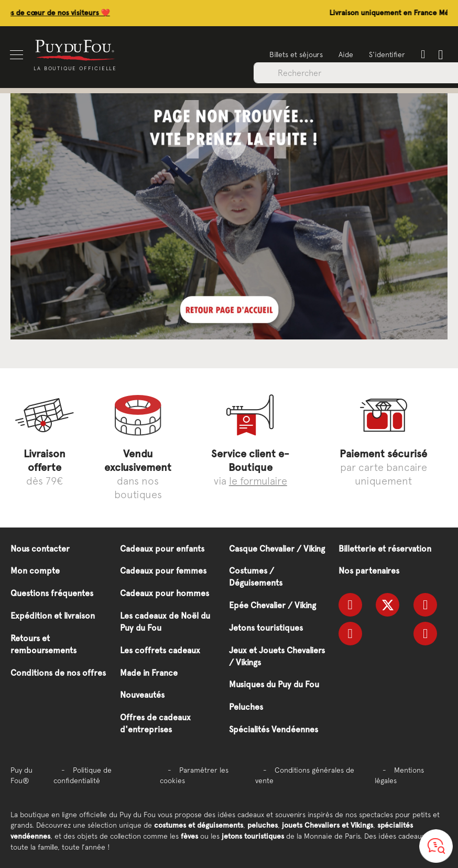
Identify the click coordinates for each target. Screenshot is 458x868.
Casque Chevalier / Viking (277, 549)
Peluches (246, 707)
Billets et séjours (296, 54)
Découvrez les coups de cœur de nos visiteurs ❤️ (82, 13)
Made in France (149, 673)
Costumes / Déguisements (256, 577)
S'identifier (386, 54)
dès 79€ (45, 467)
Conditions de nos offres (58, 673)
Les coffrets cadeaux (160, 650)
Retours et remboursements (43, 644)
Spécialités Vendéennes (274, 729)
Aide (345, 54)
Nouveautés (142, 695)
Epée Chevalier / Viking (272, 605)
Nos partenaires (369, 571)
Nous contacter (40, 549)
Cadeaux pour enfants (162, 549)
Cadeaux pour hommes (165, 593)
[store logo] (76, 50)
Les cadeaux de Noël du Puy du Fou (165, 622)
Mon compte (35, 571)
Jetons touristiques (266, 628)
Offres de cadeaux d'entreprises (155, 723)
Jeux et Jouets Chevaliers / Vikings (277, 656)
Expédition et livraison (53, 616)
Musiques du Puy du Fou (274, 684)
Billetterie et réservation (385, 549)
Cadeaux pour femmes (163, 571)
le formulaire (258, 481)
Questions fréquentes (52, 593)
